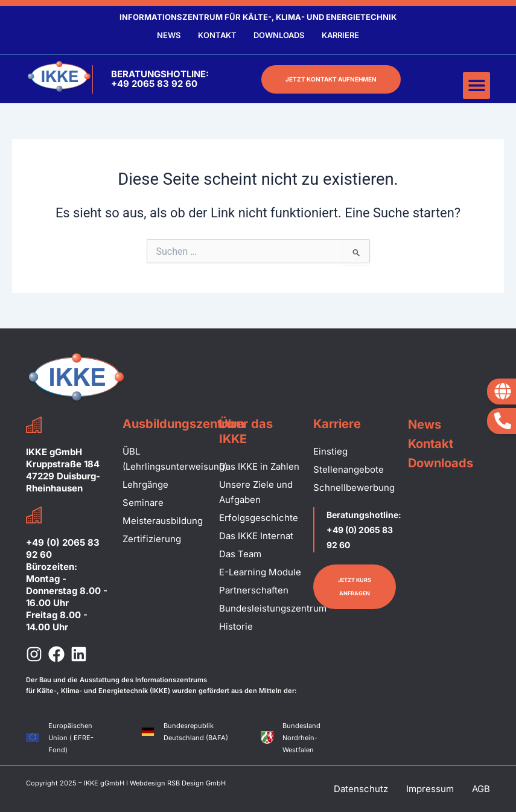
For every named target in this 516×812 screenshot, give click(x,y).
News (167, 35)
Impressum (430, 789)
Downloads (279, 35)
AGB (481, 789)
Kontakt (217, 35)
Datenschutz (361, 789)
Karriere (342, 35)
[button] (476, 85)
